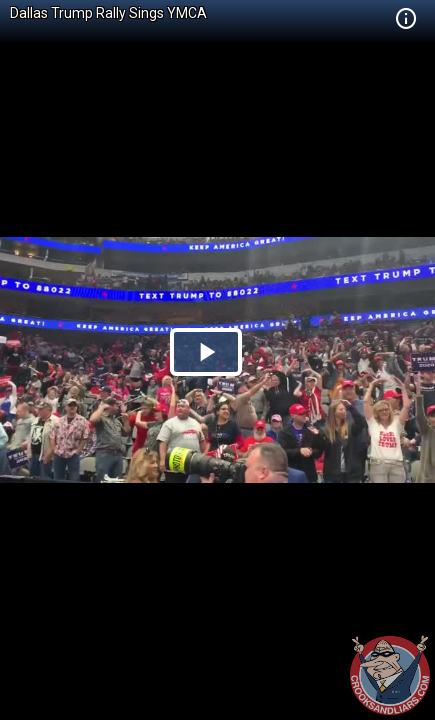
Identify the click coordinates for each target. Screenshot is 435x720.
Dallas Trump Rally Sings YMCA (108, 13)
